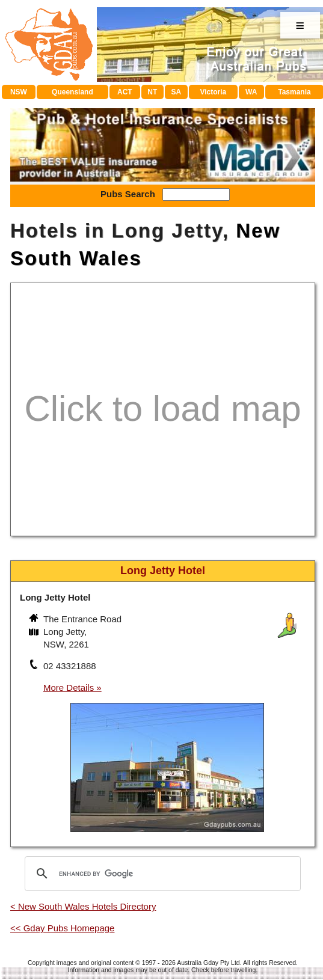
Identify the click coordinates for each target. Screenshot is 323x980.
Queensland (72, 92)
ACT (125, 92)
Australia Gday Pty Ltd (208, 963)
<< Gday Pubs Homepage (62, 928)
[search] (161, 874)
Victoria (213, 92)
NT (152, 92)
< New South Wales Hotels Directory (83, 906)
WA (251, 92)
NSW (19, 92)
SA (177, 92)
